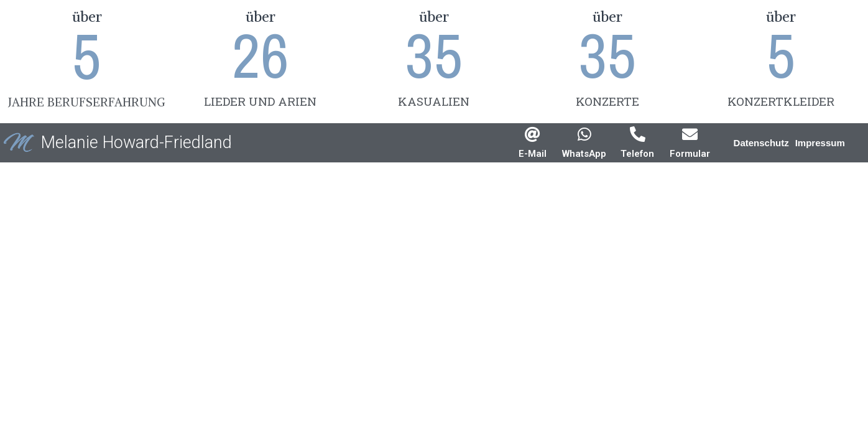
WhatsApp (584, 154)
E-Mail (533, 154)
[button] (761, 143)
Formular (690, 154)
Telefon (637, 154)
